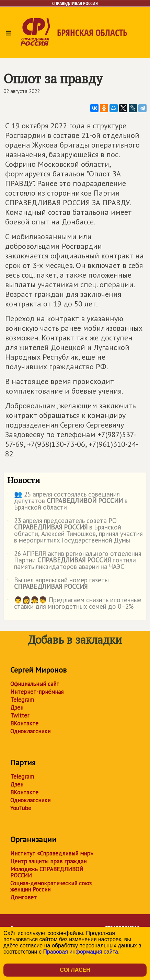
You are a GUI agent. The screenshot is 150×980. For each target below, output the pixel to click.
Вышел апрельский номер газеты (58, 584)
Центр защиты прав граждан (48, 861)
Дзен (17, 708)
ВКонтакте (24, 723)
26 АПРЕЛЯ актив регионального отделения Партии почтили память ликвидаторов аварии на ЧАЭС (74, 561)
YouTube (21, 808)
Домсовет (24, 897)
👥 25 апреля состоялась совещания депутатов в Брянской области (67, 501)
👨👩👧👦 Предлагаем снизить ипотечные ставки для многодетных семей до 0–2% (74, 604)
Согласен (75, 970)
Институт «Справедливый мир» (52, 853)
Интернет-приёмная (37, 692)
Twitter (20, 715)
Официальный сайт (35, 684)
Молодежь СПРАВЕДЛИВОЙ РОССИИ (47, 872)
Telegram (22, 700)
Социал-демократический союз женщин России (51, 886)
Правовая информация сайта (80, 952)
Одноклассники (30, 731)
